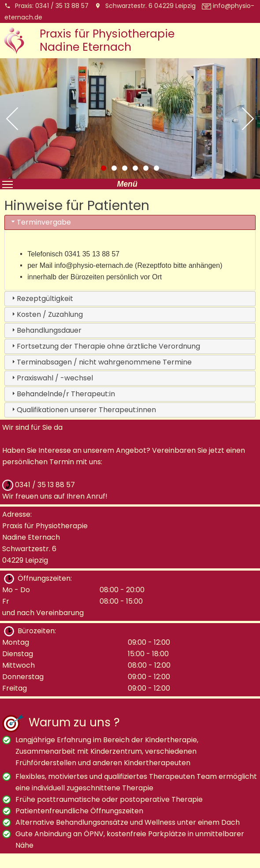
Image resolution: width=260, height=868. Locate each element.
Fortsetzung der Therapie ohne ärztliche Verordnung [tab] (105, 346)
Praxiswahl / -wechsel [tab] (51, 378)
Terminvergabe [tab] (40, 222)
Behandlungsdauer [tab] (46, 330)
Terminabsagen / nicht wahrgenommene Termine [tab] (101, 362)
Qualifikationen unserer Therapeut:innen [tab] (83, 410)
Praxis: (46, 6)
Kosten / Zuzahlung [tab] (46, 314)
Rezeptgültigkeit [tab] (41, 299)
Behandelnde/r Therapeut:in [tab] (62, 394)
